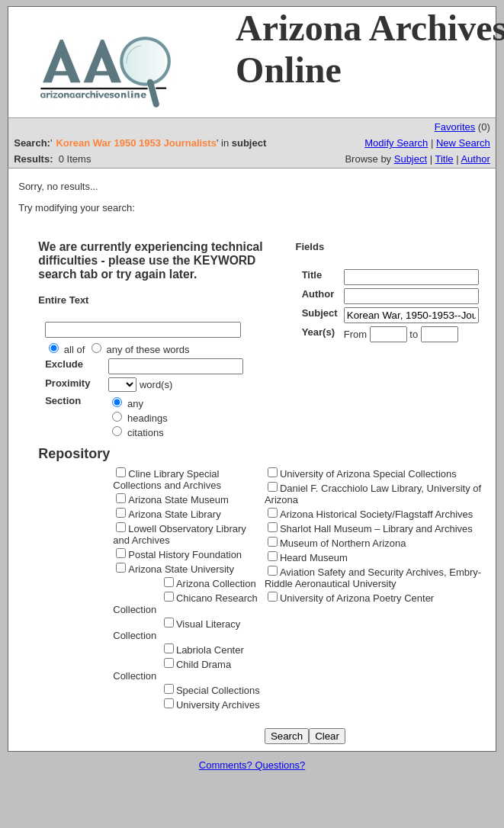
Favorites (455, 127)
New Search (463, 143)
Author (475, 159)
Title (444, 159)
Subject (411, 159)
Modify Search (396, 143)
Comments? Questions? (252, 765)
